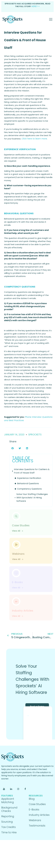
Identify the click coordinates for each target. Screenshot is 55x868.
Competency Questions (29, 489)
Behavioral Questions (28, 483)
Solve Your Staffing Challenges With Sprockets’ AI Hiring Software (32, 498)
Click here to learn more (34, 139)
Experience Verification (29, 478)
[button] (13, 448)
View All (18, 531)
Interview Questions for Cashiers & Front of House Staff (25, 40)
